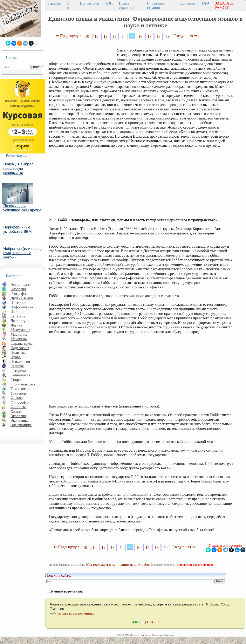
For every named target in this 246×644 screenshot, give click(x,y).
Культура (18, 316)
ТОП (109, 3)
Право (16, 357)
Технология (20, 389)
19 (168, 36)
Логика (16, 325)
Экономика (20, 420)
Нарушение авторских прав (195, 565)
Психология (20, 361)
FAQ (205, 3)
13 (115, 36)
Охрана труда (22, 343)
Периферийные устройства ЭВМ (18, 229)
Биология (18, 289)
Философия (20, 402)
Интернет (18, 303)
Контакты (188, 3)
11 (96, 36)
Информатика (22, 307)
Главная (54, 3)
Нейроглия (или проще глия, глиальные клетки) (23, 253)
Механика (19, 339)
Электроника (21, 425)
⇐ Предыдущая (69, 36)
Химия (16, 411)
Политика (18, 352)
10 (87, 36)
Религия (17, 366)
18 (159, 36)
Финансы (18, 407)
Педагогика (20, 348)
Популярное (89, 3)
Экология (18, 416)
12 (105, 36)
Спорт (16, 380)
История (17, 312)
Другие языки (22, 298)
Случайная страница (156, 5)
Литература (20, 321)
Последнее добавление (163, 635)
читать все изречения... (76, 613)
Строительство (23, 384)
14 (124, 36)
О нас (69, 5)
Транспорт (19, 393)
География (19, 293)
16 (140, 36)
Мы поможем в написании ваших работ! (119, 564)
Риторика (18, 371)
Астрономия (21, 284)
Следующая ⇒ (185, 36)
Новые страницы (127, 5)
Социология (20, 375)
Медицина (19, 334)
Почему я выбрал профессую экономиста (18, 169)
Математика (20, 330)
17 (149, 36)
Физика (17, 398)
